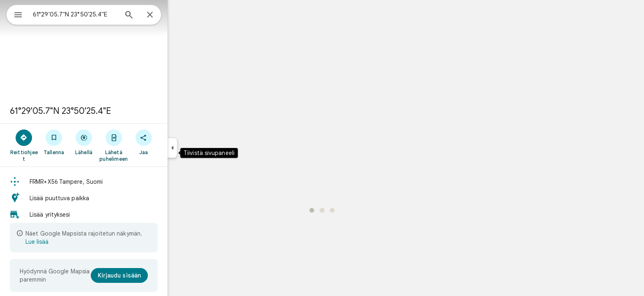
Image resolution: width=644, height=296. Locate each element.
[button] (113, 182)
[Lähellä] (114, 142)
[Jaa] (173, 142)
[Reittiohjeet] (54, 145)
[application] (322, 148)
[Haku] (159, 16)
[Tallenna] (84, 142)
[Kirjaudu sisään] (149, 275)
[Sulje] (179, 15)
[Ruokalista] (15, 14)
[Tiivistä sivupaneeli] (202, 148)
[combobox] (97, 14)
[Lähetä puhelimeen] (143, 145)
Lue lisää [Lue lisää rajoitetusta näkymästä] (67, 242)
